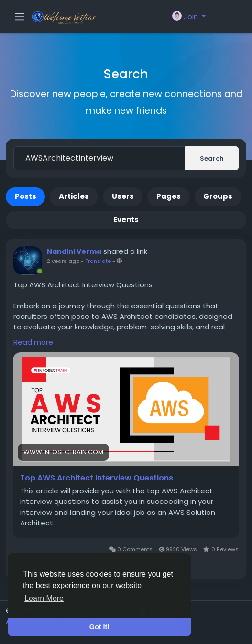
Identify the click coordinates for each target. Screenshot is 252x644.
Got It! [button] (99, 627)
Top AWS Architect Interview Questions (97, 478)
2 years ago (63, 261)
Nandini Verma (74, 251)
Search (212, 158)
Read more (33, 342)
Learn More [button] (44, 598)
